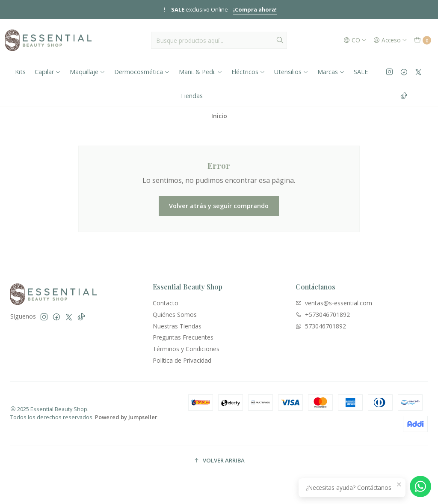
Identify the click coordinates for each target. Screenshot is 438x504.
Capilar (48, 72)
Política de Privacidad (182, 360)
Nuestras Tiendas (177, 326)
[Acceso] (390, 40)
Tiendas (191, 96)
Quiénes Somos (175, 315)
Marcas (331, 72)
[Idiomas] (355, 40)
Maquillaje (87, 72)
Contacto (166, 303)
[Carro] (423, 40)
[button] (219, 461)
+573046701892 (323, 315)
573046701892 (321, 326)
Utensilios (291, 72)
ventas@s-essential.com (334, 303)
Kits (20, 72)
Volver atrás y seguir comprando (219, 206)
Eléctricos (248, 72)
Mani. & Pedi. (201, 72)
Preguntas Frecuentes (183, 337)
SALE (361, 72)
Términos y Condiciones (186, 349)
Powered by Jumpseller (126, 417)
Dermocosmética (142, 72)
